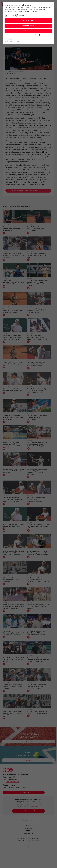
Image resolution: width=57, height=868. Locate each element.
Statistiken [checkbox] (22, 15)
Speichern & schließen (28, 26)
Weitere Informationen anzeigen (28, 35)
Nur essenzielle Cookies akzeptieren (29, 31)
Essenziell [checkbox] (11, 15)
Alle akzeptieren (28, 20)
